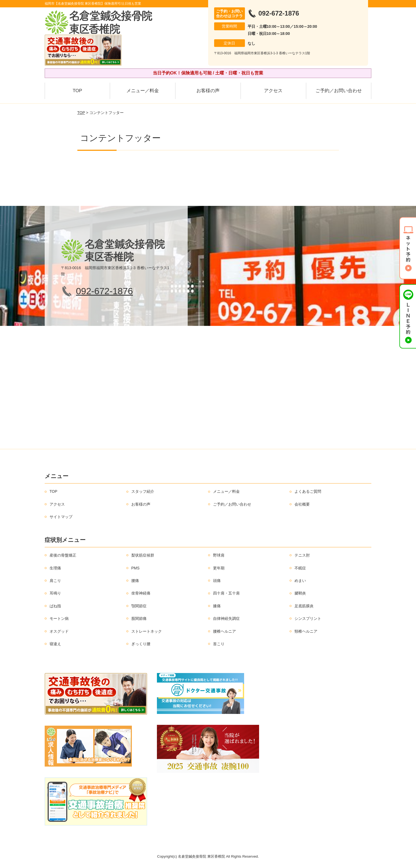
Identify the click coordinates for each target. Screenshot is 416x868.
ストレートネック (147, 631)
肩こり (55, 581)
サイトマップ (61, 517)
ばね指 (55, 606)
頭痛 (217, 581)
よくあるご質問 (308, 491)
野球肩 (219, 555)
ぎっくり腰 (141, 644)
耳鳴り (55, 593)
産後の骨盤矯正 (63, 555)
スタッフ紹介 (143, 491)
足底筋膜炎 (304, 606)
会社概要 (302, 504)
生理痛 (55, 568)
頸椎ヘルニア (306, 631)
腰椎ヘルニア (224, 631)
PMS (135, 568)
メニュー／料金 (143, 91)
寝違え (55, 644)
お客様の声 (208, 91)
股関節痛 (139, 618)
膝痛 (217, 606)
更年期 (219, 568)
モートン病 (59, 618)
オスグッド (59, 631)
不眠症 (300, 568)
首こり (219, 644)
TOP (78, 91)
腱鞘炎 (300, 593)
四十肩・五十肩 (226, 593)
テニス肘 (302, 555)
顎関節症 (139, 606)
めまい (300, 581)
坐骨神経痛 (141, 593)
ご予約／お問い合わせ (339, 91)
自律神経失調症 (226, 618)
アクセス (273, 91)
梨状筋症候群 (143, 555)
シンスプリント (308, 618)
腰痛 (135, 581)
